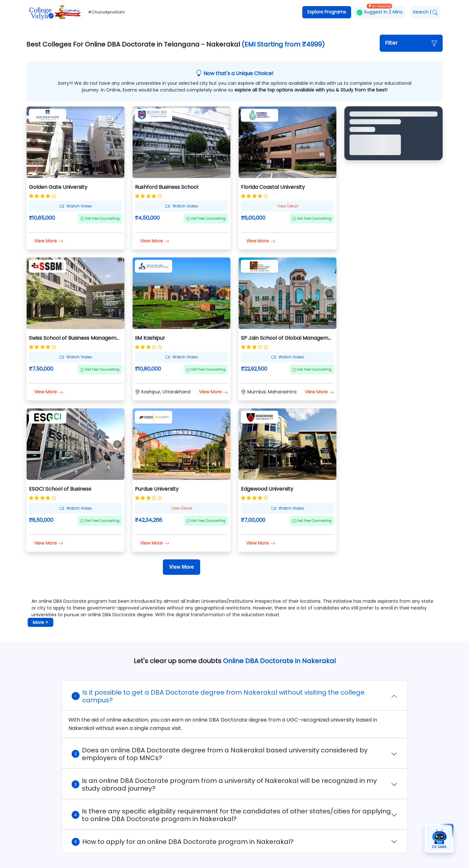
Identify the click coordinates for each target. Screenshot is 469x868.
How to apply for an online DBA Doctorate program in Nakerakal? (183, 842)
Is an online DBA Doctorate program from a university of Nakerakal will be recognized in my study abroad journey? (224, 785)
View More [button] (49, 241)
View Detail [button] (288, 206)
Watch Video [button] (76, 206)
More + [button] (40, 622)
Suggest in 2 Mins (379, 11)
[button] (411, 43)
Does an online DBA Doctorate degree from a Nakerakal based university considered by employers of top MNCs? (220, 754)
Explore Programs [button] (327, 12)
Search (425, 12)
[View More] (181, 567)
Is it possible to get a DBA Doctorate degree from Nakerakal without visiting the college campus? (218, 696)
